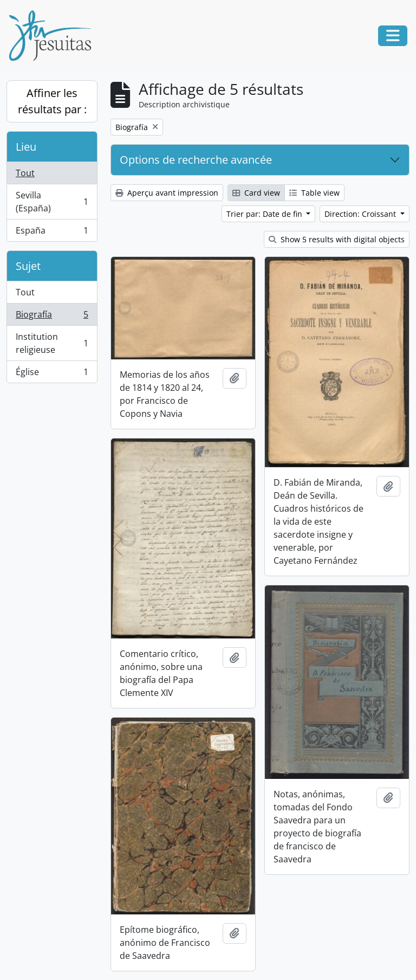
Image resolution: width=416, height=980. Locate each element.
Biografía (52, 317)
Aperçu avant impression (167, 193)
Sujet (28, 266)
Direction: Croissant (361, 214)
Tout (25, 173)
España (52, 233)
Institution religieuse (52, 343)
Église (52, 374)
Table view (314, 193)
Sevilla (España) (52, 202)
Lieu (26, 147)
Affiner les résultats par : (52, 101)
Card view (256, 193)
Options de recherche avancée (196, 160)
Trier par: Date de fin (265, 214)
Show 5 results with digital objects (337, 239)
